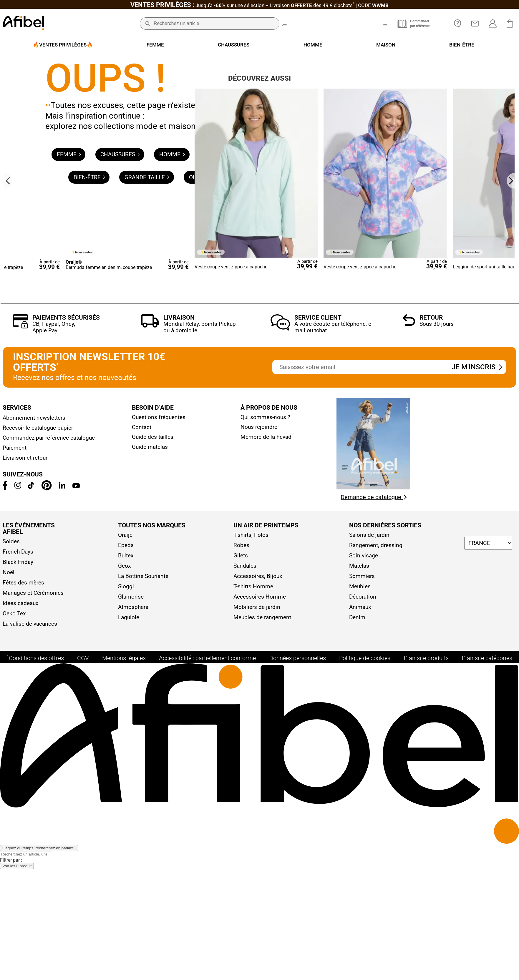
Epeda (126, 815)
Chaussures (120, 186)
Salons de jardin (369, 805)
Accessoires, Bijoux (258, 846)
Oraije (125, 805)
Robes (241, 815)
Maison (217, 186)
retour (40, 728)
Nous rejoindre (259, 697)
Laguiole (129, 887)
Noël (9, 842)
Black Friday (18, 832)
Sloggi (126, 856)
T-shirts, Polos (251, 805)
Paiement (15, 718)
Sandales (245, 836)
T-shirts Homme (253, 856)
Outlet (201, 209)
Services (17, 678)
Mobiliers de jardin (257, 877)
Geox (124, 836)
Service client (318, 587)
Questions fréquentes (159, 687)
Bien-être (89, 209)
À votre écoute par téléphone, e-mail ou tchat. (334, 597)
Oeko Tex (14, 883)
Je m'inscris (476, 637)
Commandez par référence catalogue (49, 708)
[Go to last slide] (8, 450)
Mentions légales (124, 934)
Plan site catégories (487, 934)
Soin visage (364, 825)
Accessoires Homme (260, 867)
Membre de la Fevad (266, 707)
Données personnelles (298, 934)
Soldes (11, 811)
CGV (83, 934)
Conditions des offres (35, 933)
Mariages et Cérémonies (33, 863)
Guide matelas (150, 717)
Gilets (241, 825)
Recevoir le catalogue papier (38, 698)
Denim (357, 887)
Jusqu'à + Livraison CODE (259, 5)
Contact (142, 697)
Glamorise (131, 867)
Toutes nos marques (152, 795)
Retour (431, 587)
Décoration (363, 867)
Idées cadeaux (20, 873)
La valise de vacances (30, 894)
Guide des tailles (153, 707)
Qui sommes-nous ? (265, 687)
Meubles (360, 856)
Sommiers (362, 846)
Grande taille (147, 209)
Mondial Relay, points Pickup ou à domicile (200, 597)
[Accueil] (24, 24)
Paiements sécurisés (66, 587)
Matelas (359, 836)
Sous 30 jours (437, 594)
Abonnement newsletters (34, 688)
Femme (69, 186)
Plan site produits (426, 934)
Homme (172, 186)
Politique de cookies (365, 934)
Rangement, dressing (376, 815)
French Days (18, 822)
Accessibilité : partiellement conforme (207, 934)
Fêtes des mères (23, 852)
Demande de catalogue (374, 767)
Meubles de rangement (262, 887)
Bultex (126, 825)
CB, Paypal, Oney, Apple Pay (54, 597)
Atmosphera (133, 877)
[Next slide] (511, 450)
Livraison (179, 587)
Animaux (360, 877)
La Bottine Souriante (143, 846)
